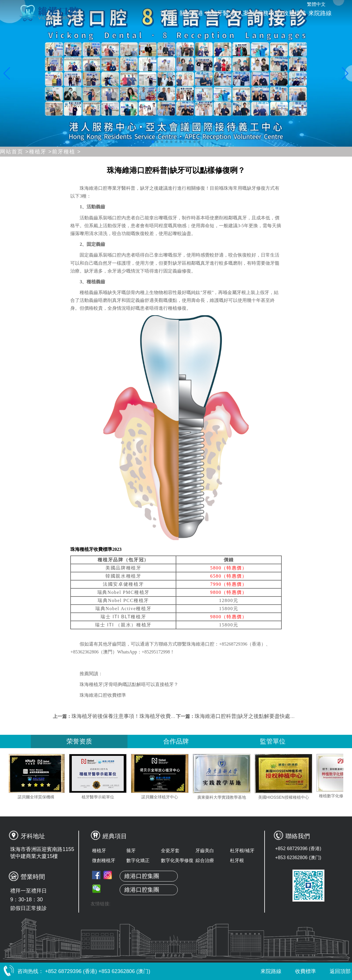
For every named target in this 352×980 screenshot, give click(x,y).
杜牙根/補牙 (242, 851)
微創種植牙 (104, 860)
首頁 (166, 13)
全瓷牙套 (170, 851)
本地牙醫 (217, 13)
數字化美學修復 (177, 860)
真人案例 (243, 13)
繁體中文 (316, 4)
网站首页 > (15, 152)
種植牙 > (41, 152)
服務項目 (269, 13)
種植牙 (99, 851)
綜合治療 (205, 860)
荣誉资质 (79, 741)
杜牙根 (237, 860)
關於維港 (191, 13)
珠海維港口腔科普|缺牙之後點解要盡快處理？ (248, 716)
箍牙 (131, 851)
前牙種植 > (67, 152)
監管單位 (273, 741)
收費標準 (294, 13)
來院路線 (320, 13)
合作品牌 (176, 741)
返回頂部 (335, 971)
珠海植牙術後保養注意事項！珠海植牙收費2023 (127, 716)
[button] (153, 142)
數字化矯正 (138, 860)
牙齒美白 (205, 851)
